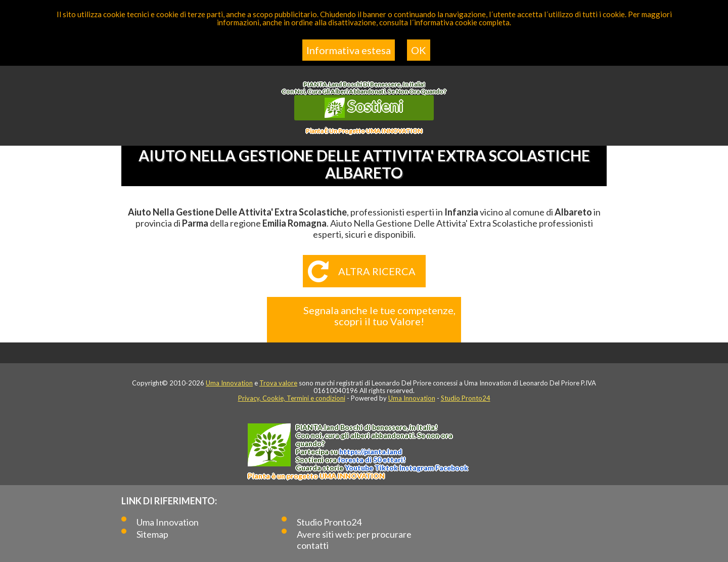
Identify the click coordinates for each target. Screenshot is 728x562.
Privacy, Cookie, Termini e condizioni (292, 398)
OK (419, 50)
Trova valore (278, 383)
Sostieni (364, 107)
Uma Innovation (229, 383)
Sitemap (152, 534)
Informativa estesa (349, 50)
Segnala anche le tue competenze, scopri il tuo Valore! (379, 316)
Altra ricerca (377, 271)
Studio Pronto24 (466, 398)
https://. (371, 451)
